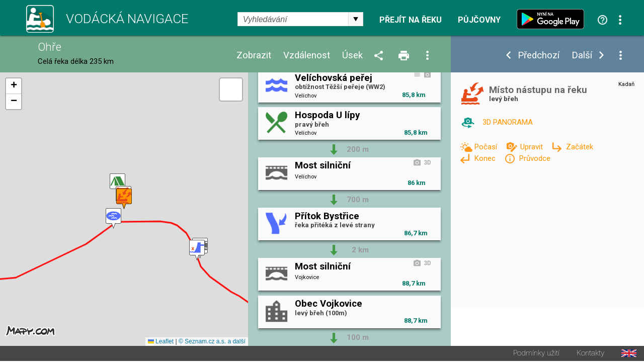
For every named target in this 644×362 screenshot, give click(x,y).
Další (582, 56)
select (356, 19)
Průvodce (535, 158)
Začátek (580, 147)
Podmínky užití (536, 354)
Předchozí (539, 56)
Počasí (487, 147)
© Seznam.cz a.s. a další (212, 342)
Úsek (352, 56)
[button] (113, 219)
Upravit (533, 147)
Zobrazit (254, 56)
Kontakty (590, 354)
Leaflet (161, 342)
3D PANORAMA (508, 122)
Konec (486, 158)
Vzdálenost (307, 56)
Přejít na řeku (411, 20)
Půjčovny (479, 20)
